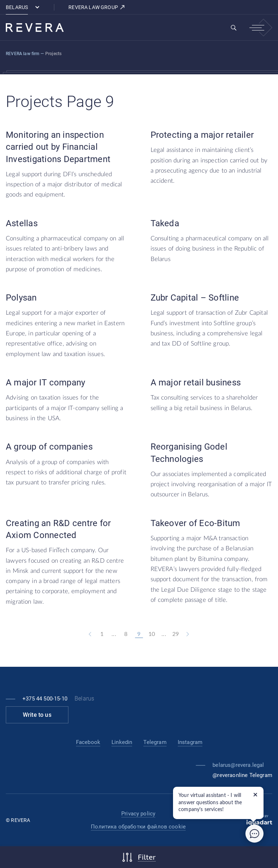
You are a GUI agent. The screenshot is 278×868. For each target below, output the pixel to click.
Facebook (88, 742)
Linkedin (122, 742)
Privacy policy (138, 814)
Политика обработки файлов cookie (138, 827)
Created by (259, 820)
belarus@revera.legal (238, 765)
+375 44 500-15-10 (45, 699)
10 (152, 634)
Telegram (155, 742)
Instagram (190, 742)
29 (176, 634)
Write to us (37, 715)
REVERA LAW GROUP (97, 7)
